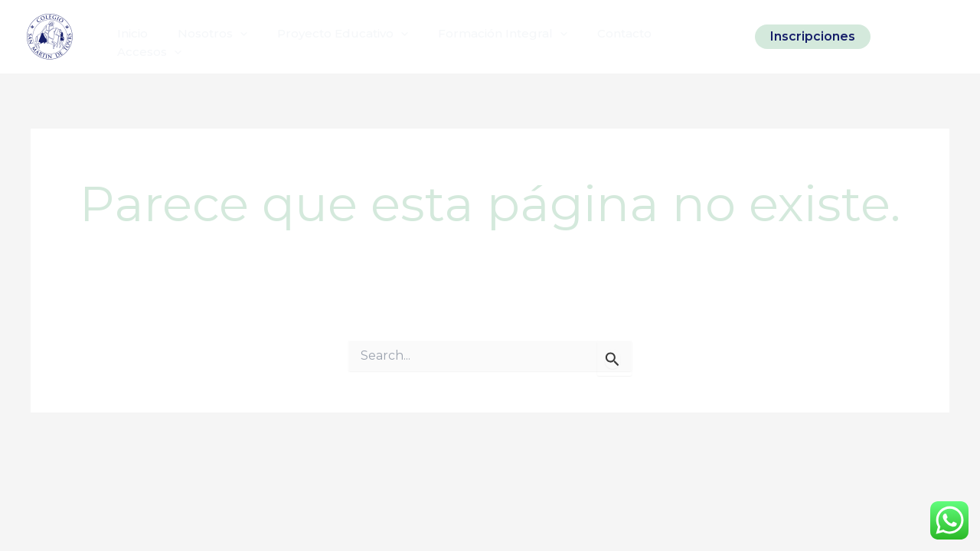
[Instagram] (893, 37)
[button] (813, 37)
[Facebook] (920, 37)
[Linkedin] (946, 37)
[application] (229, 37)
